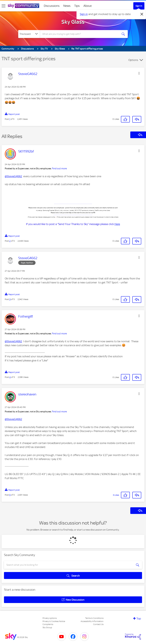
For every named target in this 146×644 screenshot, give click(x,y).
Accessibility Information (92, 621)
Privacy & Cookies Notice (54, 621)
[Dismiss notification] (142, 14)
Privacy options (50, 618)
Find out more (59, 169)
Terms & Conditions (94, 618)
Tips (77, 6)
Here (117, 224)
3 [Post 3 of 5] (10, 299)
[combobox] (80, 34)
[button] (139, 73)
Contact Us (98, 624)
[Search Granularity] (29, 34)
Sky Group (47, 627)
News (67, 6)
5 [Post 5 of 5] (10, 495)
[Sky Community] (23, 6)
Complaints (48, 624)
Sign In (139, 6)
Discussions (52, 6)
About (88, 6)
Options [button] (133, 60)
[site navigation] (3, 6)
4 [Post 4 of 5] (10, 377)
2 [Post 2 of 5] (10, 241)
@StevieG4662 (13, 176)
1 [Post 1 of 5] (10, 119)
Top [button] (139, 619)
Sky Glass (73, 22)
